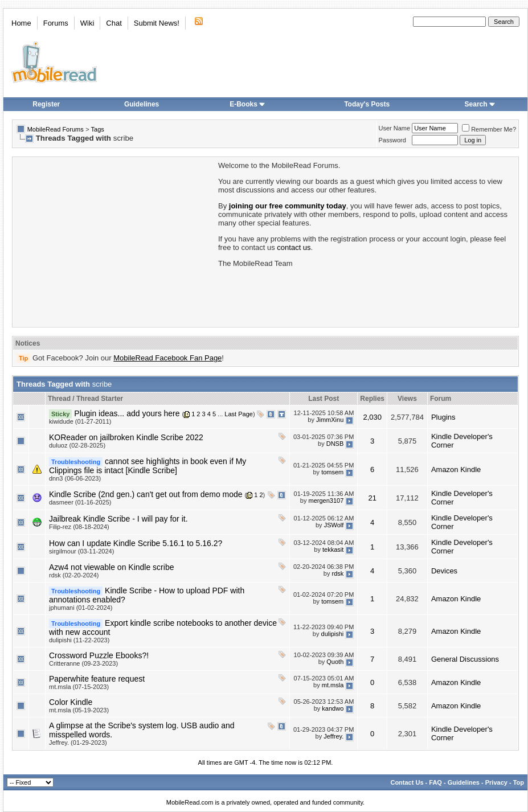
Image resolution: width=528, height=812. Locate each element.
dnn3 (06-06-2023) (75, 478)
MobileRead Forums (56, 129)
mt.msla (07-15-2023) (79, 687)
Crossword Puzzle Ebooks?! (99, 655)
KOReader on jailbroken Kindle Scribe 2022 (126, 437)
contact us (294, 247)
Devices (444, 571)
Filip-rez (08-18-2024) (79, 527)
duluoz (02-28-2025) (77, 445)
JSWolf (334, 525)
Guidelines (142, 104)
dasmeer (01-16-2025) (80, 502)
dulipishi (333, 634)
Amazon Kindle (456, 469)
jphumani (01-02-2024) (81, 608)
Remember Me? (489, 129)
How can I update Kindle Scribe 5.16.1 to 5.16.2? (136, 543)
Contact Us (407, 782)
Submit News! (157, 23)
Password (392, 140)
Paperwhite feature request (97, 679)
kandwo (333, 708)
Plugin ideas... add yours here (127, 413)
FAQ (435, 782)
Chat (114, 23)
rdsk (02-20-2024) (74, 575)
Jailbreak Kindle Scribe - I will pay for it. (118, 519)
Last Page (239, 414)
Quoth (335, 662)
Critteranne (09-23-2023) (83, 663)
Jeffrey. (333, 736)
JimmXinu (330, 420)
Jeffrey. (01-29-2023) (78, 743)
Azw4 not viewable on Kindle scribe (111, 567)
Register (46, 104)
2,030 (372, 417)
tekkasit (333, 549)
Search (480, 104)
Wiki (87, 23)
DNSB (335, 444)
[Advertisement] (114, 241)
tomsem (332, 472)
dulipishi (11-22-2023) (79, 640)
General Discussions (465, 659)
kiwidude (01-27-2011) (80, 421)
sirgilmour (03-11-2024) (81, 551)
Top (519, 782)
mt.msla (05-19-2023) (79, 710)
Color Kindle (71, 702)
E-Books (247, 104)
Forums (56, 23)
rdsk (338, 573)
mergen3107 (326, 501)
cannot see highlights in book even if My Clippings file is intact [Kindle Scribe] (148, 466)
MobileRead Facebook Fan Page (167, 358)
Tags (98, 129)
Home (21, 23)
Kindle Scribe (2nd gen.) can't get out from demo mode (146, 494)
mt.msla (333, 685)
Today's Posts (367, 104)
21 (372, 498)
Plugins (443, 417)
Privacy (496, 782)
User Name (395, 128)
